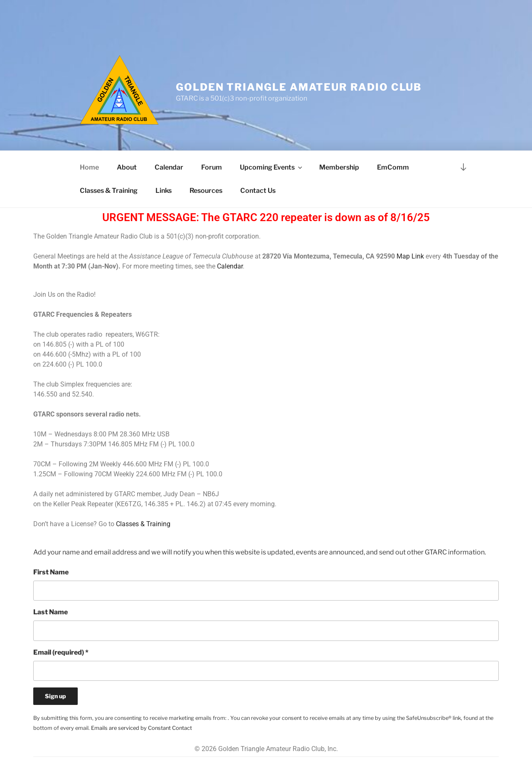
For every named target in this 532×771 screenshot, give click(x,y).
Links (164, 191)
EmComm (393, 167)
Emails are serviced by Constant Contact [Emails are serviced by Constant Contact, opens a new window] (142, 728)
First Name (51, 572)
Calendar (169, 167)
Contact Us (258, 191)
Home (89, 167)
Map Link (410, 256)
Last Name (50, 612)
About (127, 167)
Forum (212, 167)
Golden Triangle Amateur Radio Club (299, 87)
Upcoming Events (272, 167)
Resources (206, 191)
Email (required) (61, 652)
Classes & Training (109, 191)
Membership (339, 167)
